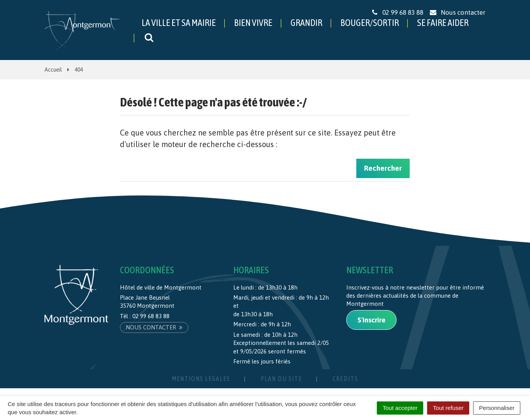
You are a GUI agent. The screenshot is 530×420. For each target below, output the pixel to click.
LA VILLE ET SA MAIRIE (179, 23)
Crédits (345, 379)
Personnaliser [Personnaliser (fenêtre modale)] (497, 408)
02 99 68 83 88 (151, 316)
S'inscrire (371, 320)
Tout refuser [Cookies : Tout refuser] (448, 408)
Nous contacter (154, 327)
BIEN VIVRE (253, 23)
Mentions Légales (201, 379)
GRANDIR (306, 23)
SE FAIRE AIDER (443, 23)
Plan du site (281, 379)
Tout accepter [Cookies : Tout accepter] (400, 408)
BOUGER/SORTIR (370, 23)
